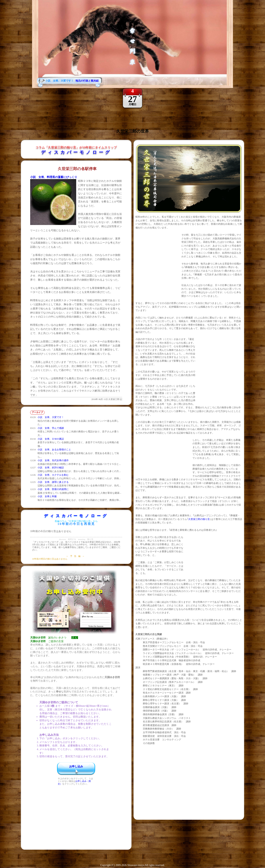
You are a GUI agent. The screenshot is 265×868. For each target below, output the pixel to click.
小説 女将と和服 (47, 496)
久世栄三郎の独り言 (199, 519)
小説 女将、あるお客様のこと (54, 450)
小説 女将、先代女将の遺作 (53, 460)
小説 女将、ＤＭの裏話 (51, 439)
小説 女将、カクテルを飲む (53, 475)
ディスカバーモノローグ (76, 152)
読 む (75, 638)
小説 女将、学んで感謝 (51, 428)
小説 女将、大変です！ (51, 417)
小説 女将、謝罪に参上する (53, 482)
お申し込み (76, 766)
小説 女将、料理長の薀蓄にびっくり (54, 177)
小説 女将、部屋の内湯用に (53, 489)
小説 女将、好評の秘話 (51, 468)
